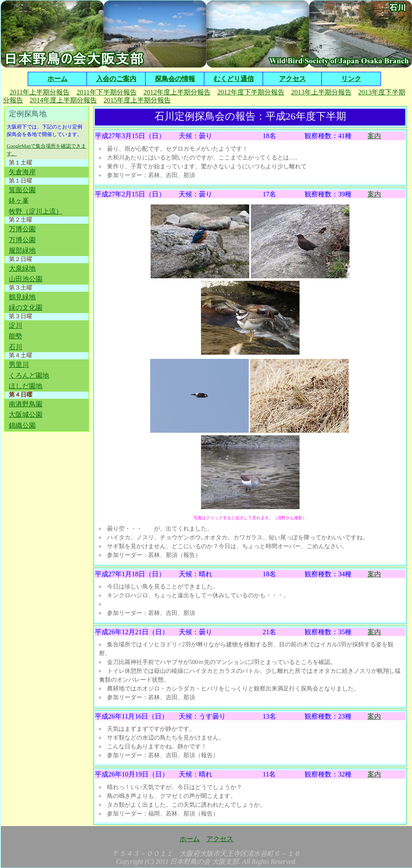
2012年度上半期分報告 (177, 92)
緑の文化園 (26, 307)
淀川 (16, 325)
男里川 (19, 365)
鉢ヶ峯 (19, 200)
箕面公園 (22, 190)
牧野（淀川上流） (36, 211)
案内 (374, 136)
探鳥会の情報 (175, 79)
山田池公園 (26, 279)
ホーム (57, 79)
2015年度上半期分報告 (137, 100)
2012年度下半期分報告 (251, 92)
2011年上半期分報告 (40, 92)
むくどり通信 (234, 79)
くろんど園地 (29, 375)
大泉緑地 (22, 268)
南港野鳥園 (26, 404)
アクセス (292, 79)
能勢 (16, 336)
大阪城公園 (26, 414)
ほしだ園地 (26, 386)
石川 (16, 347)
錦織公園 (22, 425)
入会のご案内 (116, 79)
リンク (351, 79)
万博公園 (22, 229)
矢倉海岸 (22, 172)
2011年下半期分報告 (106, 92)
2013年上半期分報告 (321, 92)
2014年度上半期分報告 (63, 100)
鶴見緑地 (22, 297)
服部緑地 (22, 250)
